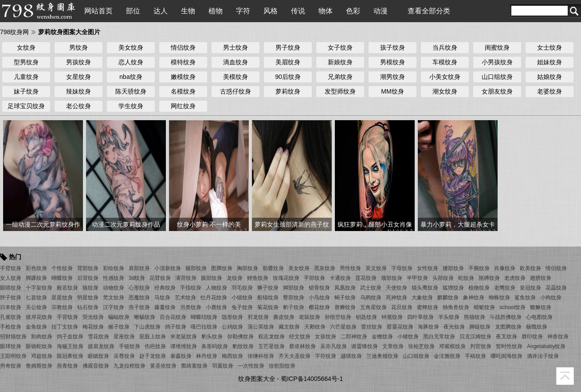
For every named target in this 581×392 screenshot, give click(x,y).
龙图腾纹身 (508, 327)
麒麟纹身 (448, 298)
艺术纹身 (185, 298)
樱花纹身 (319, 307)
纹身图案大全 (257, 379)
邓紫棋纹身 (452, 346)
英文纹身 (376, 268)
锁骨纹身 (319, 288)
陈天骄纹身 (131, 91)
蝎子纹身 (345, 298)
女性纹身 (428, 268)
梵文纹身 (114, 298)
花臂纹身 (160, 278)
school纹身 (512, 307)
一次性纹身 (251, 366)
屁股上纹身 (153, 337)
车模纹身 (445, 62)
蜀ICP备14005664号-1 (312, 379)
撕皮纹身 (284, 317)
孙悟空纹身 (338, 317)
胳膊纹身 (489, 278)
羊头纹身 (449, 317)
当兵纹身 (445, 47)
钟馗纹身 (392, 317)
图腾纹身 (222, 268)
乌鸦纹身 (371, 298)
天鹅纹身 (315, 327)
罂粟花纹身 (400, 327)
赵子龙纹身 (153, 356)
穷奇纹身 (11, 366)
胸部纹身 (247, 268)
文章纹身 (393, 346)
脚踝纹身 (36, 278)
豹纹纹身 (243, 346)
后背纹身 (88, 278)
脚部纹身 (294, 288)
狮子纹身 (268, 288)
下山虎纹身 (147, 327)
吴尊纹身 (124, 356)
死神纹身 (396, 298)
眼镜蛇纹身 (39, 346)
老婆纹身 (550, 91)
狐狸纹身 (453, 288)
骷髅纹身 (273, 268)
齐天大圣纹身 (294, 356)
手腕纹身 (479, 268)
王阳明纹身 (13, 356)
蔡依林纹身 (302, 346)
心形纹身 (139, 288)
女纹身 (26, 47)
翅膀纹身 (541, 278)
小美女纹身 (445, 77)
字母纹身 (402, 268)
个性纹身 (62, 268)
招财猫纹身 (13, 337)
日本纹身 (11, 307)
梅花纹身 (93, 327)
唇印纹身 (532, 337)
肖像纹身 (505, 268)
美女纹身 (131, 47)
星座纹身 (124, 337)
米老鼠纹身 (184, 337)
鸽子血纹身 (70, 337)
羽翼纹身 (223, 366)
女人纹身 (11, 278)
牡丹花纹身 (214, 298)
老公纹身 (79, 106)
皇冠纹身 (530, 288)
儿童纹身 (26, 77)
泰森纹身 (181, 356)
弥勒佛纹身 (240, 337)
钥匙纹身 (366, 317)
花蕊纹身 (556, 288)
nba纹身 (131, 77)
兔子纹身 (242, 307)
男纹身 (79, 47)
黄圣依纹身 (163, 366)
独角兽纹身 (456, 307)
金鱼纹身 (36, 327)
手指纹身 (191, 288)
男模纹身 (393, 62)
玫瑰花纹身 (286, 278)
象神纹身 (474, 298)
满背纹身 (186, 278)
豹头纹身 (212, 337)
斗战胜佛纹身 (506, 317)
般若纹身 (67, 288)
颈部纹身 (392, 278)
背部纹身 (88, 268)
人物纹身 (216, 288)
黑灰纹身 (325, 268)
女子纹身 (340, 47)
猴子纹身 (119, 327)
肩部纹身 (139, 268)
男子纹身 (288, 47)
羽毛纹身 (242, 288)
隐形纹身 (232, 317)
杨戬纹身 (537, 327)
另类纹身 (191, 307)
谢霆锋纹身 (365, 346)
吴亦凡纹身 (334, 346)
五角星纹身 (373, 307)
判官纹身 (481, 346)
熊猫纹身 (475, 317)
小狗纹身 (551, 298)
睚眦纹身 (98, 356)
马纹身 (162, 298)
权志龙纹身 (271, 337)
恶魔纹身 (139, 298)
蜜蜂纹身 (428, 307)
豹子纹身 (294, 307)
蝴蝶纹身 (62, 278)
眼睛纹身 (11, 288)
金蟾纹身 (382, 337)
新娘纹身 (340, 62)
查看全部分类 (429, 11)
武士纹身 (371, 288)
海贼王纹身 (70, 346)
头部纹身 (443, 278)
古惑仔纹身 (236, 91)
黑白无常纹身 (439, 337)
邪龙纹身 (258, 317)
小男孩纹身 (497, 62)
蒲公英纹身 (261, 327)
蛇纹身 (466, 278)
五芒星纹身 (271, 346)
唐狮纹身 (345, 307)
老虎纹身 (515, 278)
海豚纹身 (428, 327)
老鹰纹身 (505, 288)
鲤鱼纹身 (258, 278)
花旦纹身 (402, 307)
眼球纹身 (11, 346)
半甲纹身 (417, 278)
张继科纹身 (261, 356)
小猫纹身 (242, 298)
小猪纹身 (408, 337)
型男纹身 (26, 62)
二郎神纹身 (354, 337)
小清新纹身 (168, 268)
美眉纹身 (288, 62)
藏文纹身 (289, 327)
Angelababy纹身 (546, 346)
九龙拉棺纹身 (130, 366)
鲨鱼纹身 (525, 298)
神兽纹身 (558, 337)
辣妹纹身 (79, 91)
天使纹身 (396, 288)
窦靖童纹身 (194, 366)
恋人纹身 (131, 62)
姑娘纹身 (550, 77)
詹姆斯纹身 (39, 366)
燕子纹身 (139, 307)
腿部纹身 (196, 268)
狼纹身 (90, 288)
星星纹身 (62, 298)
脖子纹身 (11, 298)
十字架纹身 (39, 288)
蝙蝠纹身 (119, 317)
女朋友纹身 (497, 91)
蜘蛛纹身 (499, 298)
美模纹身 (236, 77)
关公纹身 (36, 307)
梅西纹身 (232, 356)
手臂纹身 (11, 268)
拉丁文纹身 (65, 327)
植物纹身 (479, 288)
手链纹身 (130, 346)
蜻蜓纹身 (484, 307)
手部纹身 (314, 278)
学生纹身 (131, 106)
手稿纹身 (475, 356)
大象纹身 (422, 298)
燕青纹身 (67, 366)
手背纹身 (67, 317)
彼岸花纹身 (39, 317)
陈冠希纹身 (70, 356)
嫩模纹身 (183, 77)
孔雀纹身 (11, 317)
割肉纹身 (42, 337)
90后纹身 (288, 77)
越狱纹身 (351, 356)
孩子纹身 (393, 47)
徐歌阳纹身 (282, 366)
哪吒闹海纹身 (506, 356)
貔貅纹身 (541, 307)
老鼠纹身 (310, 317)
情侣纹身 (183, 47)
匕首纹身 (36, 298)
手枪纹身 (11, 327)
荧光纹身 (93, 317)
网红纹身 (183, 106)
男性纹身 (350, 268)
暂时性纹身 (509, 346)
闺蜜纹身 (497, 47)
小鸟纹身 (319, 298)
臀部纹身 (294, 298)
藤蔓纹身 (165, 307)
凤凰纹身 (345, 288)
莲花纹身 (366, 278)
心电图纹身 (539, 317)
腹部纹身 (212, 278)
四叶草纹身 (420, 317)
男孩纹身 (79, 62)
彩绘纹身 (114, 268)
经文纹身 (300, 337)
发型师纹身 (340, 91)
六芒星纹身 (343, 327)
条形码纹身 (215, 346)
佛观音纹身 (96, 366)
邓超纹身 (42, 356)
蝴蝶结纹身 (204, 317)
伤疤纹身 (155, 346)
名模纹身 (183, 91)
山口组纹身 (497, 77)
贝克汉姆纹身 (475, 337)
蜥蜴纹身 (145, 317)
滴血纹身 (236, 62)
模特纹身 (183, 62)
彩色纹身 (36, 268)
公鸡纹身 (232, 327)
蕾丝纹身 (372, 327)
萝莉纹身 (288, 91)
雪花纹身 (98, 337)
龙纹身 (235, 278)
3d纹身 (137, 278)
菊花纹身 (268, 307)
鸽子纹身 (176, 327)
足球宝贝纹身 (26, 106)
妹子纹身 (26, 91)
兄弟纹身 (340, 77)
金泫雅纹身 (447, 356)
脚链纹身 (480, 327)
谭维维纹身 (184, 346)
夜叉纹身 (506, 337)
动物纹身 (114, 288)
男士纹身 (236, 47)
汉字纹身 (114, 307)
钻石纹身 (88, 307)
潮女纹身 (445, 91)
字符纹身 (326, 356)
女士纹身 (550, 47)
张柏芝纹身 (421, 346)
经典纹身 (165, 288)
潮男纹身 (393, 77)
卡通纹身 (340, 278)
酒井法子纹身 (543, 356)
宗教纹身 (62, 307)
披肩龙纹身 (101, 346)
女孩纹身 (326, 337)
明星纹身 (88, 298)
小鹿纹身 (216, 307)
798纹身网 (14, 32)
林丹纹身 (207, 356)
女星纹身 (79, 77)
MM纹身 (392, 91)
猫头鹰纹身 (425, 288)
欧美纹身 (530, 268)
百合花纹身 (173, 317)
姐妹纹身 (550, 62)
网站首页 (98, 11)
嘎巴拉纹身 (204, 327)
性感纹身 (114, 278)
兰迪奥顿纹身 (382, 356)
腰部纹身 (453, 268)
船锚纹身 (268, 298)
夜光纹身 (454, 327)
